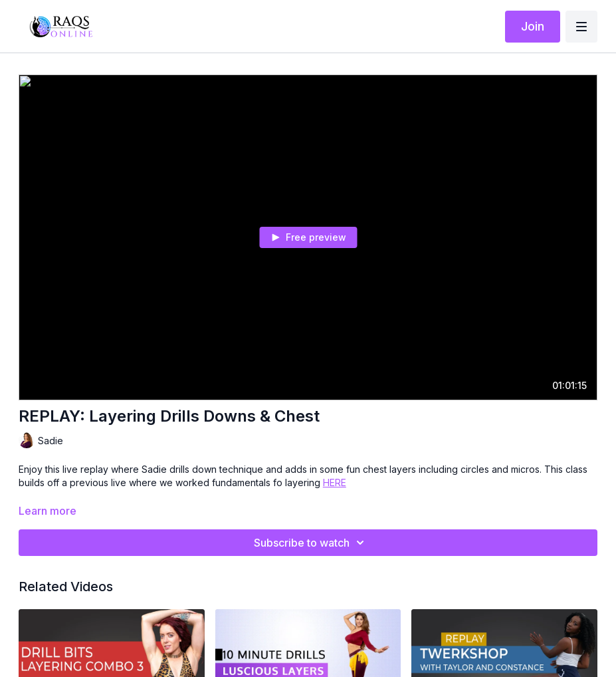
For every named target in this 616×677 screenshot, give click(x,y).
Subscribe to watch (311, 543)
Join (533, 26)
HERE (335, 482)
